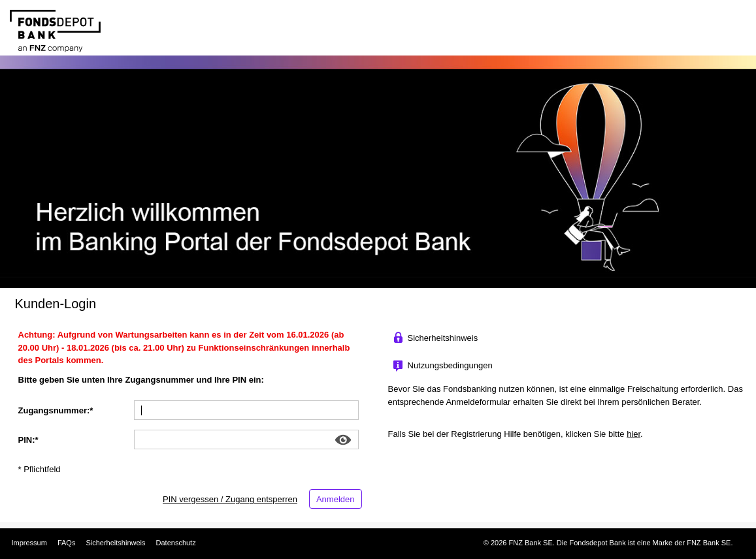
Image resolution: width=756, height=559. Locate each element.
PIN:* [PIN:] (28, 440)
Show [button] (344, 439)
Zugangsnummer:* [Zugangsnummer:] (56, 410)
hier (633, 434)
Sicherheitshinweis (115, 543)
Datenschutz (176, 543)
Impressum (29, 543)
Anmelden (336, 499)
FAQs (67, 543)
